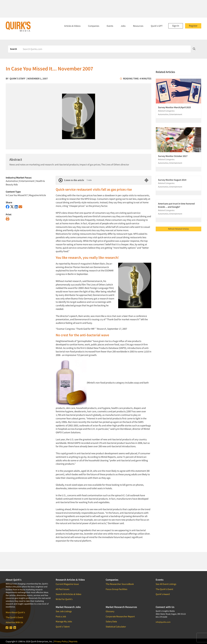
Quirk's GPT (157, 26)
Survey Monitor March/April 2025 (174, 107)
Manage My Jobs (64, 621)
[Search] (106, 49)
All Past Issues (63, 589)
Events (110, 26)
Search (13, 49)
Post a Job (61, 616)
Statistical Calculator (116, 627)
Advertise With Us (14, 622)
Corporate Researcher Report (120, 616)
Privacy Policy (61, 641)
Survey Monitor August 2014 (172, 180)
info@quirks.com (163, 622)
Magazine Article (37, 195)
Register (193, 26)
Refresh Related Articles (179, 229)
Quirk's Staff (17, 79)
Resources (138, 26)
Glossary (110, 611)
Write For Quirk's (64, 599)
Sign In (176, 26)
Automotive (12, 181)
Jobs (123, 26)
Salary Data (111, 621)
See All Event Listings (166, 584)
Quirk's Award (163, 594)
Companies (94, 26)
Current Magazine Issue (67, 584)
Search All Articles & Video (69, 594)
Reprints (73, 641)
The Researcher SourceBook (120, 584)
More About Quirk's (15, 612)
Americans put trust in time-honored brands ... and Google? (176, 205)
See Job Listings (64, 611)
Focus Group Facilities (117, 589)
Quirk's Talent (63, 627)
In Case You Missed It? (17, 195)
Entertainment (27, 181)
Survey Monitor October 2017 (173, 156)
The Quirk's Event (14, 617)
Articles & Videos (72, 26)
